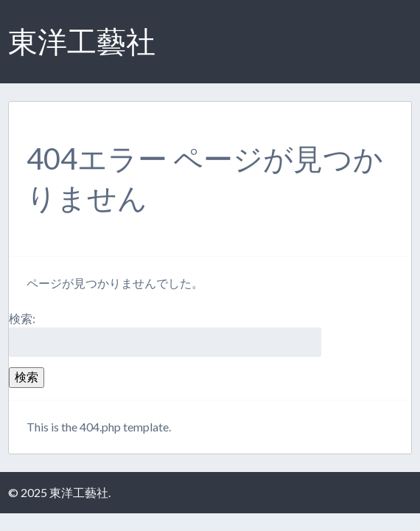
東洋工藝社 (82, 41)
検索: (22, 318)
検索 (27, 376)
